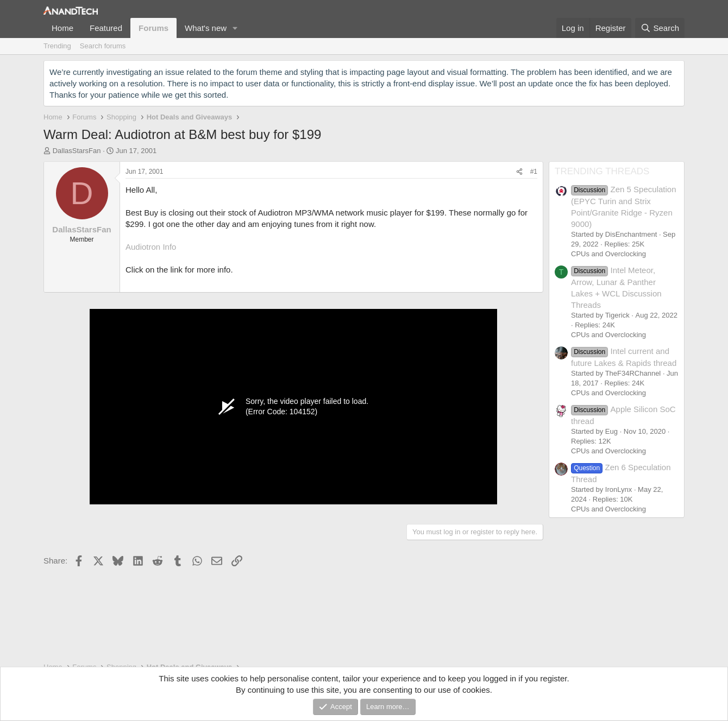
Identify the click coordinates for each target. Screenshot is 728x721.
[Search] (660, 28)
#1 (534, 172)
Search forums (103, 46)
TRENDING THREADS (602, 171)
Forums (153, 28)
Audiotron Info (151, 247)
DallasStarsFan (77, 151)
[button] (235, 28)
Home (62, 28)
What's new (206, 28)
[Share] (519, 172)
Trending (57, 46)
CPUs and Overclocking (608, 254)
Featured (106, 28)
